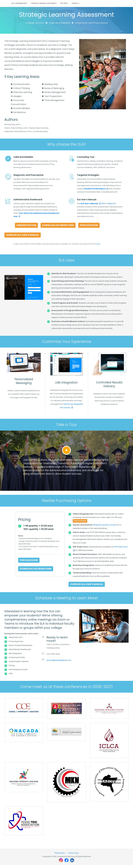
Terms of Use (74, 856)
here (98, 247)
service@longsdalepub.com (59, 663)
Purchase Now (89, 228)
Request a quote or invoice (105, 528)
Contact (87, 5)
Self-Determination (21, 5)
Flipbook (111, 207)
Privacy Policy (60, 856)
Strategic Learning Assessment (49, 5)
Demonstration (26, 228)
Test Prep (74, 5)
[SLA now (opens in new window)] (96, 192)
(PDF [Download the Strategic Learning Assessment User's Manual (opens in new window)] (93, 207)
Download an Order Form (58, 228)
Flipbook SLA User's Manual (23, 238)
